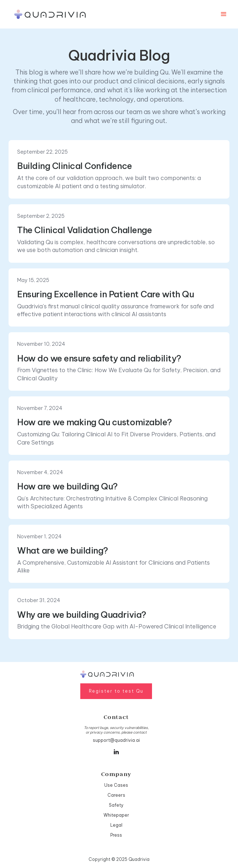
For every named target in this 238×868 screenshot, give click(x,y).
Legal (116, 825)
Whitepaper (116, 815)
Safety (116, 805)
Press (116, 835)
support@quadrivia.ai (116, 740)
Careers (116, 795)
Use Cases (116, 785)
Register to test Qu (116, 691)
